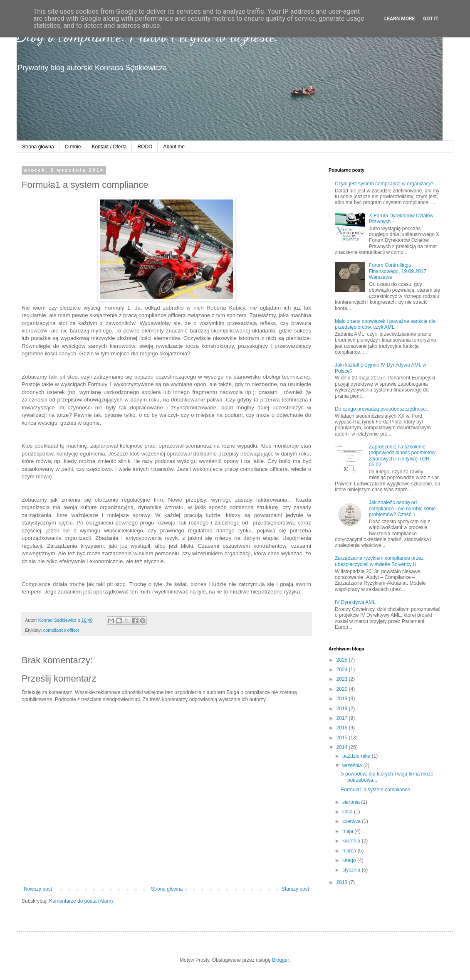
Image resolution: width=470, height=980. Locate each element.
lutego (350, 860)
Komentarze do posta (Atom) (81, 901)
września (353, 766)
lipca (348, 812)
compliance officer (61, 630)
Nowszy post (38, 889)
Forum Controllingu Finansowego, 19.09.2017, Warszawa (398, 271)
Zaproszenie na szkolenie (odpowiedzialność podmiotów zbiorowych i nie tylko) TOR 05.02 (402, 456)
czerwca (352, 821)
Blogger (281, 960)
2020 (343, 689)
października (357, 756)
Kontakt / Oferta (109, 147)
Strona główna (38, 147)
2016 (343, 728)
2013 (343, 882)
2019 (343, 699)
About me (174, 147)
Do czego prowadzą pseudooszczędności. (381, 409)
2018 (343, 709)
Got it (431, 19)
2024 (343, 670)
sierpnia (352, 802)
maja (348, 831)
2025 (343, 660)
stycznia (352, 870)
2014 (343, 747)
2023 (343, 679)
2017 (343, 718)
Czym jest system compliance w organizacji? (384, 184)
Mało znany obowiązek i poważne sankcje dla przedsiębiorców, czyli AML (385, 324)
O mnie (73, 147)
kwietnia (352, 841)
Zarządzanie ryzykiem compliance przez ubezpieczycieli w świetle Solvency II (379, 561)
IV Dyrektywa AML (355, 602)
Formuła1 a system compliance (376, 790)
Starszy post (295, 889)
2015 (343, 738)
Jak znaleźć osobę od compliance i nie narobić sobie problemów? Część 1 (402, 508)
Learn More (400, 19)
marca (350, 851)
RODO (145, 147)
